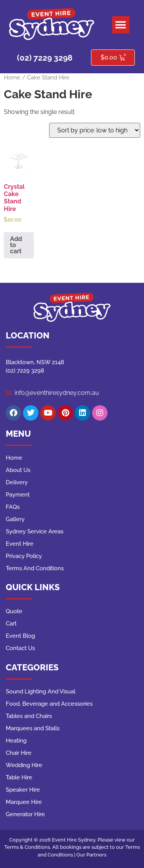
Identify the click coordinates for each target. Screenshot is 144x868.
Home (12, 77)
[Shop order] (95, 130)
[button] (121, 25)
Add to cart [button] (16, 245)
